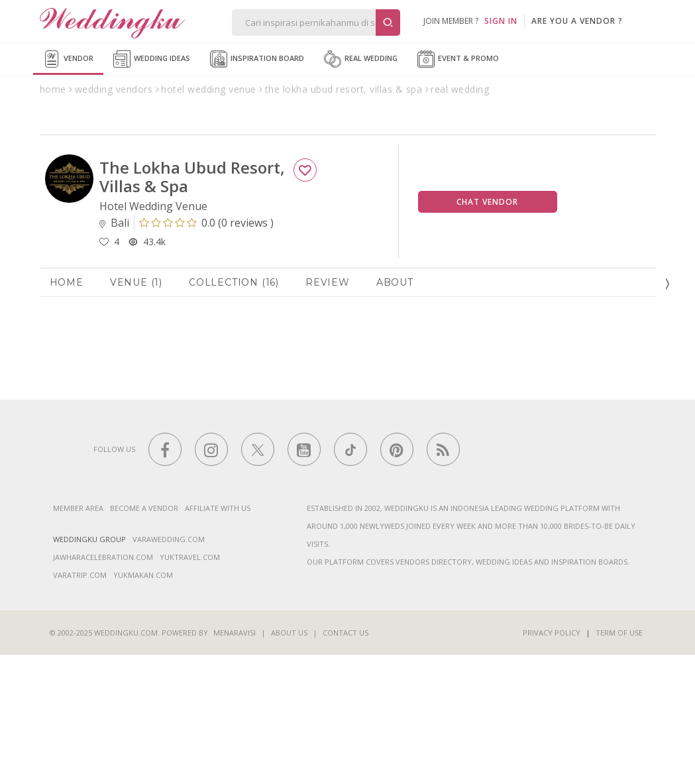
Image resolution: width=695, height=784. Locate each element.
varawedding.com (169, 668)
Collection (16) (234, 411)
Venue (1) (136, 411)
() (206, 352)
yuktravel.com (190, 686)
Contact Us (346, 762)
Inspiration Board (257, 59)
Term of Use (619, 762)
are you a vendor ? (577, 21)
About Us (289, 762)
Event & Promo (458, 59)
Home (67, 411)
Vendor (68, 59)
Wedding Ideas (152, 59)
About (395, 411)
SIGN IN (501, 21)
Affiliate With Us (218, 637)
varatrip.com (80, 704)
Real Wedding (361, 59)
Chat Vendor (487, 330)
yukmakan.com (143, 704)
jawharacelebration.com (103, 686)
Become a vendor (144, 637)
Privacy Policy (552, 762)
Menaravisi (235, 762)
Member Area (78, 637)
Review (328, 411)
